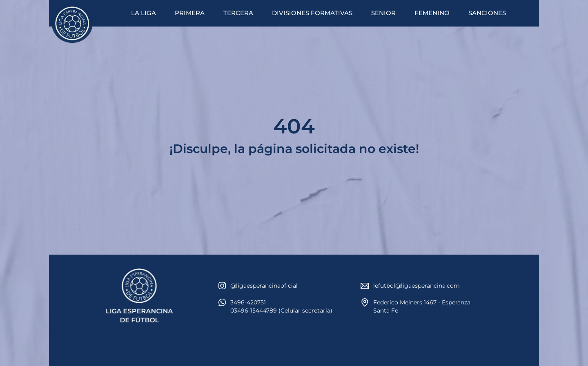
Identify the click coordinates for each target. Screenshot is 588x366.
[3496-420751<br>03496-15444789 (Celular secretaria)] (222, 303)
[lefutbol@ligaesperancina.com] (365, 286)
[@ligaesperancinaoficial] (222, 286)
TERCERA (238, 13)
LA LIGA (144, 13)
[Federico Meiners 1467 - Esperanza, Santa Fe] (365, 303)
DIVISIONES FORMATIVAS (312, 13)
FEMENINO (432, 13)
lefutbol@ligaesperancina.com (416, 286)
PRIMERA (190, 13)
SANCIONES (487, 13)
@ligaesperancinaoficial (264, 286)
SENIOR (383, 13)
